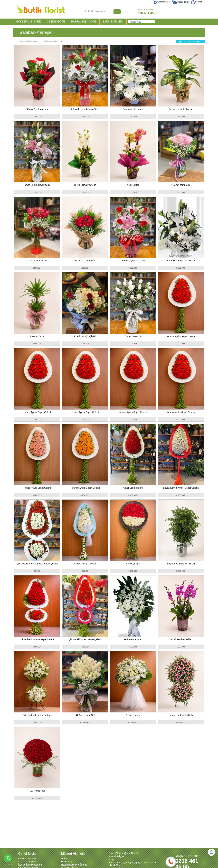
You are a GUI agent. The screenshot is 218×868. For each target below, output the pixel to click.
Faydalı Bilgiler (117, 856)
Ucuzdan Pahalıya (26, 41)
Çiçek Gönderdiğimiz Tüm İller (124, 853)
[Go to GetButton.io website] (8, 865)
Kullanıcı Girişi (161, 2)
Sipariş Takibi (181, 2)
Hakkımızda (67, 862)
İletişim (65, 858)
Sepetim (197, 2)
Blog (111, 859)
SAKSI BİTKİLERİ (113, 22)
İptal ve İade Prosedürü (30, 865)
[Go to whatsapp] (8, 858)
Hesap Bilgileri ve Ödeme (74, 865)
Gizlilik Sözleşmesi (28, 862)
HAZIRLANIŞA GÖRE (84, 22)
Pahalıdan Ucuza (51, 41)
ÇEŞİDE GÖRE (56, 22)
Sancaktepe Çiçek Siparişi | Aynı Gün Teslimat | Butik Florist (133, 864)
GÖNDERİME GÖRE (28, 22)
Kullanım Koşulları (27, 858)
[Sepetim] (211, 852)
